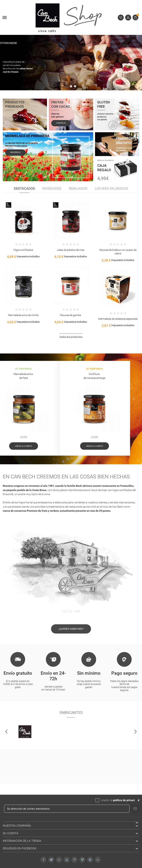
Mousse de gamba (71, 315)
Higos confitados (23, 250)
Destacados (24, 188)
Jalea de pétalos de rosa (71, 250)
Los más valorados (111, 188)
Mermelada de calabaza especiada (118, 319)
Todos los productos (71, 337)
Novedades (52, 188)
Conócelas (61, 122)
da (136, 800)
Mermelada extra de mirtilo (23, 315)
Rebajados (78, 188)
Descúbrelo (15, 152)
